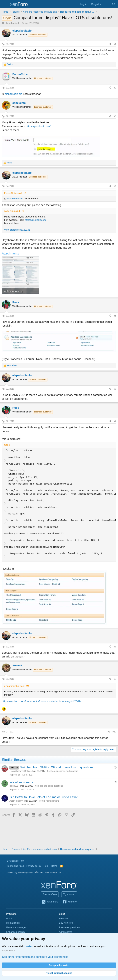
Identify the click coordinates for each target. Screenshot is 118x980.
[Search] (114, 4)
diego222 (14, 786)
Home (54, 866)
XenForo (70, 902)
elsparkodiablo (13, 23)
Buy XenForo (50, 894)
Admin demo (66, 932)
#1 (115, 44)
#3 (115, 116)
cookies (28, 946)
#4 (115, 186)
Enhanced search (16, 932)
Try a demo (69, 894)
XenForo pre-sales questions (49, 786)
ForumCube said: (13, 193)
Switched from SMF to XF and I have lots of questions (56, 767)
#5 (115, 316)
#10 (114, 732)
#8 (115, 647)
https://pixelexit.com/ (38, 126)
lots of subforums (21, 782)
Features (64, 918)
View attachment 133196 (17, 230)
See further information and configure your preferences (35, 957)
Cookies (13, 861)
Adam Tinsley (16, 801)
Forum (10, 918)
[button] (22, 861)
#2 (115, 88)
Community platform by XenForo (34, 873)
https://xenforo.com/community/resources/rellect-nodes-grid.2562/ (41, 701)
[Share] (110, 44)
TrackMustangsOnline (20, 771)
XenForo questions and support (62, 771)
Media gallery (13, 923)
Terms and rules (15, 866)
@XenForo (50, 902)
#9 (115, 679)
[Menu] (5, 4)
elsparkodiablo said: (15, 686)
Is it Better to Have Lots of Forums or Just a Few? (43, 797)
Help (46, 866)
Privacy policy (34, 866)
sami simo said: (12, 211)
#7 (115, 421)
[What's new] (106, 4)
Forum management (49, 801)
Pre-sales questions (69, 927)
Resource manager (16, 927)
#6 (115, 389)
